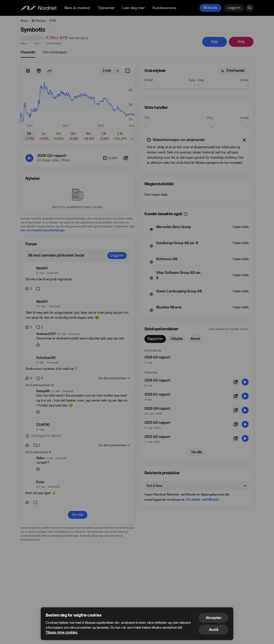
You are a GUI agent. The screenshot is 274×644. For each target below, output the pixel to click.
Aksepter (214, 618)
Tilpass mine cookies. (62, 632)
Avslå (214, 630)
